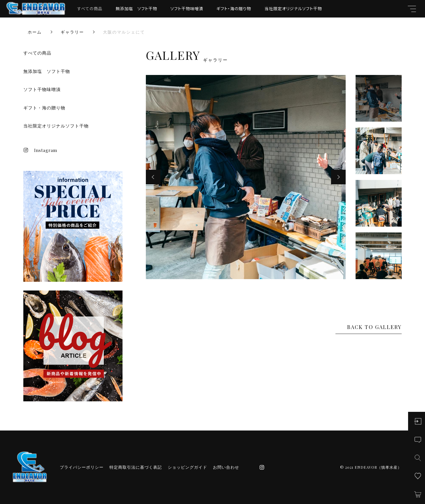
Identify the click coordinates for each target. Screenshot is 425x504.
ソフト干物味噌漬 (187, 8)
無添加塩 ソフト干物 (136, 8)
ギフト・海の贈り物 (234, 8)
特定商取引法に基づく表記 (136, 467)
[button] (153, 177)
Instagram (40, 150)
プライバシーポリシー (82, 467)
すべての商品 (90, 8)
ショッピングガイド (187, 467)
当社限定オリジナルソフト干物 (293, 8)
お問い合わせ (226, 467)
